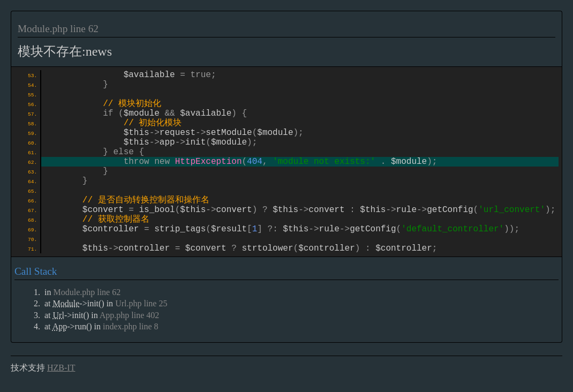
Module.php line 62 (58, 29)
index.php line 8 (131, 327)
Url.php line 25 (141, 304)
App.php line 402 (130, 316)
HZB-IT (61, 369)
